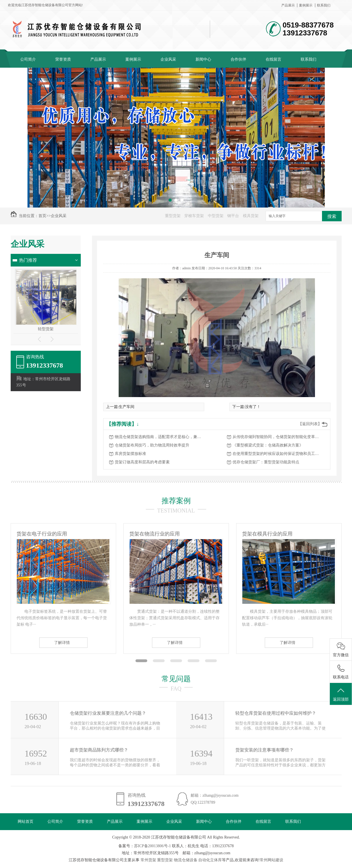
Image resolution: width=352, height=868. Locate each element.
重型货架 (173, 216)
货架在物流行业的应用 (155, 534)
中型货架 (216, 216)
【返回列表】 (310, 424)
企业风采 (168, 59)
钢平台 (233, 216)
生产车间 (126, 407)
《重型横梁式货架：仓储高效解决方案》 (268, 445)
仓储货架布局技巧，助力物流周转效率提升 (152, 445)
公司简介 (28, 59)
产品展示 (288, 5)
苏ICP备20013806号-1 (152, 846)
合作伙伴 (238, 59)
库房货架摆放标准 (130, 454)
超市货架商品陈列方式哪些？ (99, 750)
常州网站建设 (272, 860)
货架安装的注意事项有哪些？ (264, 750)
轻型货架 (46, 329)
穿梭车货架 (194, 216)
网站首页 (26, 822)
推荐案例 (176, 501)
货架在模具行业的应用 (267, 534)
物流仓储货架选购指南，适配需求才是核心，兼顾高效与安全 (160, 437)
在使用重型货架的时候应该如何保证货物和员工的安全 (277, 454)
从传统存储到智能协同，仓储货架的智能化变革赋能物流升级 (277, 437)
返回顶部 (341, 694)
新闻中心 (203, 59)
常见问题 (176, 679)
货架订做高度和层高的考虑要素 (142, 462)
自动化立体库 (210, 860)
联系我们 (324, 5)
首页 (42, 216)
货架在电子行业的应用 (42, 534)
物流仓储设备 (186, 860)
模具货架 (251, 216)
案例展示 (306, 5)
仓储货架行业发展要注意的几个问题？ (108, 713)
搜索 (332, 216)
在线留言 (273, 59)
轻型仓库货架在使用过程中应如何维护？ (276, 713)
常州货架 (148, 860)
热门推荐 (28, 260)
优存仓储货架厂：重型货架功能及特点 (266, 462)
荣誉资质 (63, 59)
